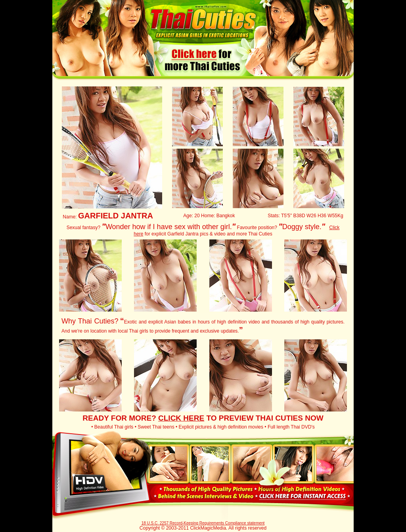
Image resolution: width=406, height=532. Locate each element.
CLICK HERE (181, 418)
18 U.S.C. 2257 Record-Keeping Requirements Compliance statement (203, 523)
